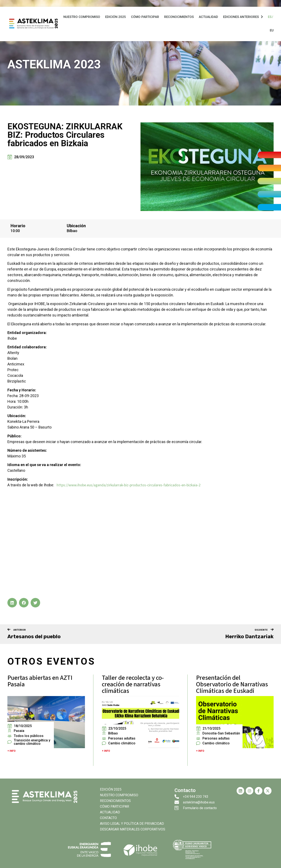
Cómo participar (145, 18)
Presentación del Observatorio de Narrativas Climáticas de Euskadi (232, 684)
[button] (12, 603)
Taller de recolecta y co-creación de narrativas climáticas (133, 684)
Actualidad (208, 18)
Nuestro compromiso (82, 18)
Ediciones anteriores (243, 18)
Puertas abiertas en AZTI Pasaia (40, 681)
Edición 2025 (116, 18)
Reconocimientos (179, 18)
